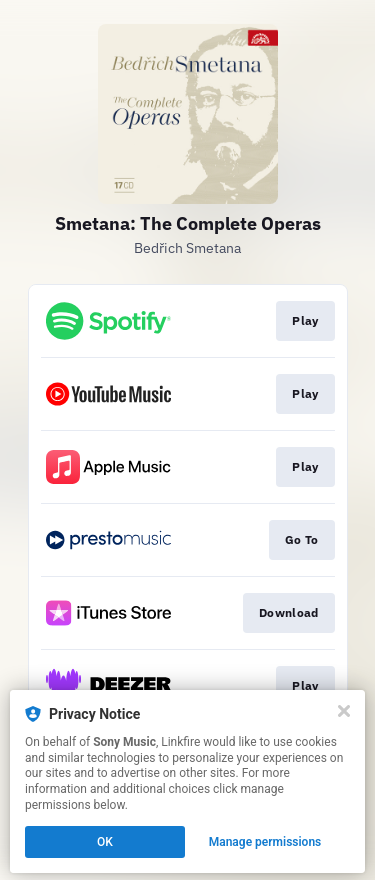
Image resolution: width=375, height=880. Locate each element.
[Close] (344, 711)
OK (105, 842)
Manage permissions (265, 842)
